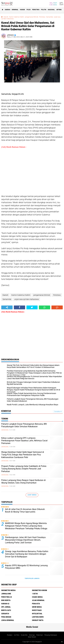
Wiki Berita (6, 600)
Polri (29, 10)
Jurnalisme (6, 594)
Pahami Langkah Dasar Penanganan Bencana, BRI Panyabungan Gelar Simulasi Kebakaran (24, 425)
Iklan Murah (32, 637)
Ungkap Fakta (38, 620)
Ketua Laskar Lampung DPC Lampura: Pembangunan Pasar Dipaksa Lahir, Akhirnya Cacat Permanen (24, 441)
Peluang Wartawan (51, 635)
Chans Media (37, 597)
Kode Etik (24, 635)
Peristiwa (36, 10)
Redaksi (10, 635)
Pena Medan (6, 617)
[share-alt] (7, 307)
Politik (44, 10)
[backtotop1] (62, 642)
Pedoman (40, 635)
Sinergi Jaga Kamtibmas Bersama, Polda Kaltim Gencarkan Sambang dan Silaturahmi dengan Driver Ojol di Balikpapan (27, 554)
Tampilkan (58, 412)
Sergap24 (5, 614)
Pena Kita (36, 604)
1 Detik (35, 594)
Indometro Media (8, 590)
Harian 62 (5, 604)
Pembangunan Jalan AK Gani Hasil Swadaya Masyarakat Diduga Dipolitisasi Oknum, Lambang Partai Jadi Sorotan (25, 540)
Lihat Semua (32, 495)
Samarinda (49, 17)
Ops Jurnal (6, 607)
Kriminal (15, 10)
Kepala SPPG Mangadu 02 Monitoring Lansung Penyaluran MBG (26, 567)
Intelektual (37, 614)
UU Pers (17, 635)
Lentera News (38, 617)
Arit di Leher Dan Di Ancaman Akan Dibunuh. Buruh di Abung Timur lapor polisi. (25, 511)
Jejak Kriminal (38, 600)
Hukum (22, 10)
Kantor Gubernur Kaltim (17, 17)
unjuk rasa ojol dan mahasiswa (27, 299)
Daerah (7, 10)
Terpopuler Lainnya (32, 578)
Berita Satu (6, 610)
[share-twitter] (32, 307)
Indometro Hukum (39, 590)
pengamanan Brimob (32, 17)
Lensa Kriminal (8, 620)
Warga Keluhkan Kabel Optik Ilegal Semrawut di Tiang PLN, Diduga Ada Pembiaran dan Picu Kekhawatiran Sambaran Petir (23, 455)
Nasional (51, 10)
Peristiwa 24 (7, 597)
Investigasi (37, 610)
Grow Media (37, 607)
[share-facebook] (19, 307)
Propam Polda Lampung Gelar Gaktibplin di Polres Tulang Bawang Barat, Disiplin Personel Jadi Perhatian (24, 469)
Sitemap (32, 635)
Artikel (59, 10)
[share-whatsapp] (45, 307)
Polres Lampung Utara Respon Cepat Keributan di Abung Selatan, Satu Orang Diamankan (23, 482)
